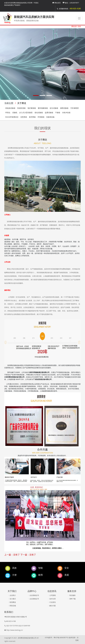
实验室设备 (50, 117)
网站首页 (56, 3)
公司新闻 (52, 595)
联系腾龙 (12, 602)
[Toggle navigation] (79, 18)
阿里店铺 (12, 606)
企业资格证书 (33, 595)
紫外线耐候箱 (43, 108)
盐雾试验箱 (49, 113)
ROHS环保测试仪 (12, 117)
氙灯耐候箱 (32, 108)
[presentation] (3, 61)
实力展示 (12, 599)
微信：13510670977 (71, 3)
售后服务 (71, 595)
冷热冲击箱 (66, 113)
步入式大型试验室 (26, 113)
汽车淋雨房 (75, 108)
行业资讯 (52, 602)
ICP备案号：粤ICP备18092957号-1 (57, 638)
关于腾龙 (22, 103)
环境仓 (8, 113)
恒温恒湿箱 (21, 108)
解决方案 (52, 606)
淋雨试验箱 (64, 108)
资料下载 (71, 599)
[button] (36, 96)
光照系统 (24, 117)
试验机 (15, 113)
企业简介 (12, 595)
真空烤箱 (32, 117)
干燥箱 (58, 113)
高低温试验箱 (10, 108)
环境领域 (41, 117)
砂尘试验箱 (54, 108)
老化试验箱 (39, 113)
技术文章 (52, 599)
